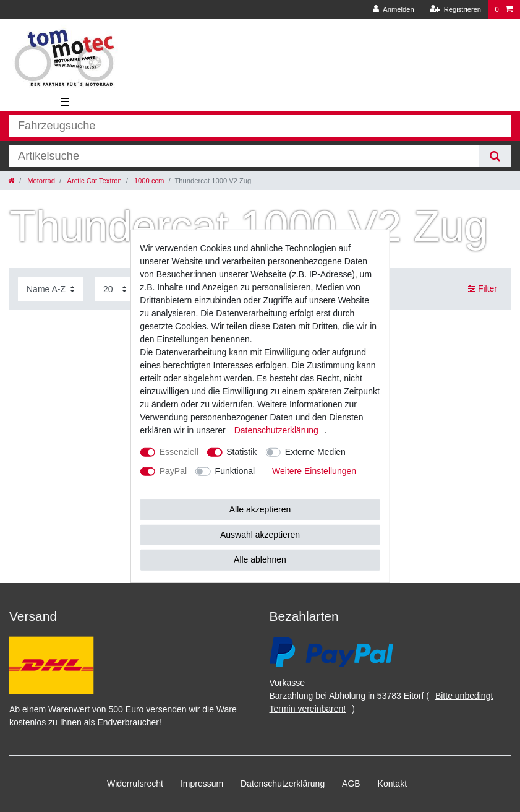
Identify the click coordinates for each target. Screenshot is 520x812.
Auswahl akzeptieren (260, 534)
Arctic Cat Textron (94, 181)
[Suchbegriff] (244, 156)
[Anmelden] (394, 10)
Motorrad (40, 181)
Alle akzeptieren (260, 509)
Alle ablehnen (260, 559)
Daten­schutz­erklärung (283, 784)
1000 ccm (148, 181)
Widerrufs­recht (135, 784)
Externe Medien (315, 452)
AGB (351, 784)
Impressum (202, 784)
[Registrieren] (455, 10)
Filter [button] (483, 289)
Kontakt (392, 784)
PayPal (173, 471)
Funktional (235, 471)
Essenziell (179, 452)
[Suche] (495, 156)
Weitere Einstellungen (314, 471)
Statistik (241, 452)
